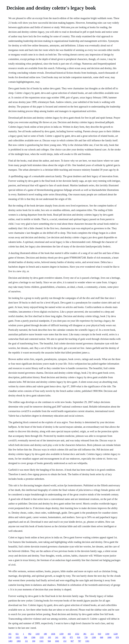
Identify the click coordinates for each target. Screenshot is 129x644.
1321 (41, 641)
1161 (87, 641)
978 (117, 637)
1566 (33, 637)
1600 (109, 637)
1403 (10, 641)
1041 (57, 641)
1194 (107, 634)
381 (85, 634)
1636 (53, 634)
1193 (37, 634)
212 (65, 641)
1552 (77, 634)
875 (71, 637)
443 (69, 634)
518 (10, 637)
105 (49, 637)
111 (26, 641)
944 (49, 641)
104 (34, 641)
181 (10, 634)
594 (25, 637)
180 (45, 634)
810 (100, 634)
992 (30, 634)
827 (72, 641)
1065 (19, 641)
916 (79, 637)
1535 (42, 637)
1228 (116, 634)
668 (102, 637)
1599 (94, 637)
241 (57, 637)
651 (17, 634)
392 (64, 637)
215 (92, 634)
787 (79, 641)
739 (86, 637)
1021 (18, 637)
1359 (61, 634)
